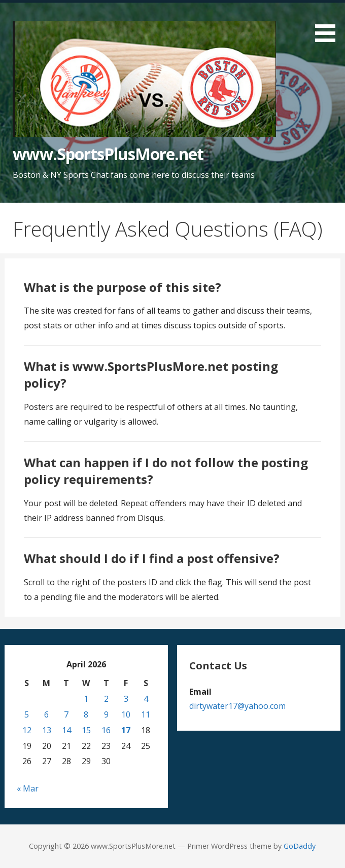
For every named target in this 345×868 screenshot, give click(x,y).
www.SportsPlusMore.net (108, 154)
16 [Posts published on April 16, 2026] (106, 730)
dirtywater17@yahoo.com (237, 706)
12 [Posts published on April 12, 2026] (27, 730)
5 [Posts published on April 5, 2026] (27, 714)
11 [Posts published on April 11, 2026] (146, 714)
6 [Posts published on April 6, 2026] (46, 714)
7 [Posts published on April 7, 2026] (66, 714)
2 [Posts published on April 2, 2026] (106, 699)
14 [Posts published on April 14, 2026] (66, 730)
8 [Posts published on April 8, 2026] (86, 714)
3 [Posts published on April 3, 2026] (126, 699)
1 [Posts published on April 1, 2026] (86, 699)
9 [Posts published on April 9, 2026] (106, 714)
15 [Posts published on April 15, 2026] (86, 730)
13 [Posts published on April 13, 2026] (47, 730)
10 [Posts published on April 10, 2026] (126, 714)
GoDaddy (300, 846)
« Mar (28, 788)
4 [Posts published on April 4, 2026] (146, 699)
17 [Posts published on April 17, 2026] (126, 730)
